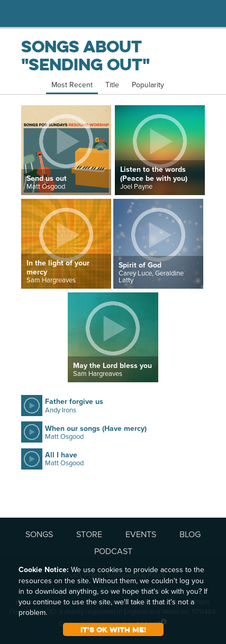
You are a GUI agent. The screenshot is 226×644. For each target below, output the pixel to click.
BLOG (190, 534)
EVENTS (141, 534)
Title (112, 85)
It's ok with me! (113, 629)
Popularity (148, 85)
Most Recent (72, 85)
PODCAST (113, 551)
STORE (89, 534)
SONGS (39, 534)
